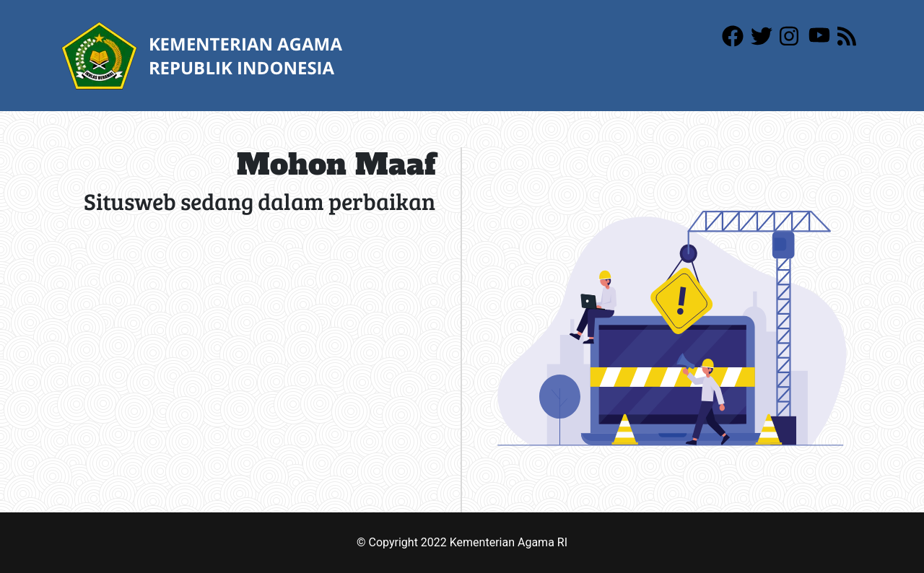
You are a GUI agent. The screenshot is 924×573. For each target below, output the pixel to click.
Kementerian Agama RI (509, 542)
